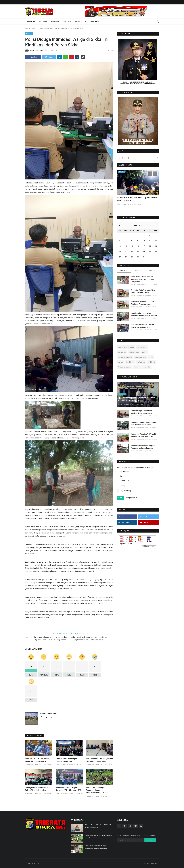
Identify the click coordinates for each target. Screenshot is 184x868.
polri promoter (142, 347)
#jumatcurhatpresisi (125, 357)
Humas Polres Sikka (34, 51)
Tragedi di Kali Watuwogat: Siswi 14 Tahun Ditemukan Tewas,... (144, 291)
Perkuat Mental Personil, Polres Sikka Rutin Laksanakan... (99, 760)
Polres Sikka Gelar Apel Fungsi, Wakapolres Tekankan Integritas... (97, 847)
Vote (120, 498)
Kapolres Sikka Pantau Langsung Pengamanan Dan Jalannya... (143, 447)
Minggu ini (124, 270)
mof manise (141, 362)
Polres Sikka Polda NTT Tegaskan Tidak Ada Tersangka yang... (143, 303)
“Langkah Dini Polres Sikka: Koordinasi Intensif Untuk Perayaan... (145, 314)
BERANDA (35, 28)
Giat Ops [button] (95, 22)
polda (144, 352)
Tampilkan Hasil (132, 498)
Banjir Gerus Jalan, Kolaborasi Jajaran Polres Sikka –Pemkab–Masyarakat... (143, 279)
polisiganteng (134, 352)
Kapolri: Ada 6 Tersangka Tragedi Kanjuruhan (66, 760)
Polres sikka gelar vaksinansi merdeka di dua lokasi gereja (142, 412)
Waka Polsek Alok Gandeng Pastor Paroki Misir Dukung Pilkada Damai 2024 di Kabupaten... (89, 639)
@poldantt (130, 362)
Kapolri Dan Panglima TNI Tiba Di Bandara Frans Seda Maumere (143, 435)
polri (151, 357)
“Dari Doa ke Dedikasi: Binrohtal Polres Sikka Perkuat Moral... (143, 326)
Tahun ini (152, 270)
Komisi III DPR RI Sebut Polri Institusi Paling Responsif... (37, 760)
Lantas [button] (67, 22)
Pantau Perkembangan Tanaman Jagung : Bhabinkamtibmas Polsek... (98, 790)
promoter (147, 367)
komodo (137, 367)
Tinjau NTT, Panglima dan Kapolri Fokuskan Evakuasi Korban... (143, 424)
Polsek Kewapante (125, 367)
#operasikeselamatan (126, 347)
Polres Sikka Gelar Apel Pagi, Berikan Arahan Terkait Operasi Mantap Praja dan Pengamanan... (47, 639)
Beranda (31, 22)
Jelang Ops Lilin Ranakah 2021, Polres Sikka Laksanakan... (38, 789)
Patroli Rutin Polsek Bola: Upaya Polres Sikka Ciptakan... (137, 199)
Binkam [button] (55, 22)
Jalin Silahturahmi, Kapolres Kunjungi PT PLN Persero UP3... (69, 789)
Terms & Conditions (150, 863)
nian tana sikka (141, 357)
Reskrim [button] (43, 22)
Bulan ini (138, 270)
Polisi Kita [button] (81, 22)
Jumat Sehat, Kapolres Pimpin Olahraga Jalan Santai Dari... (98, 837)
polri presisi (122, 352)
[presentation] (150, 174)
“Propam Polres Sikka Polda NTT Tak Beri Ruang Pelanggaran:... (99, 826)
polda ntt (152, 362)
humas (120, 362)
